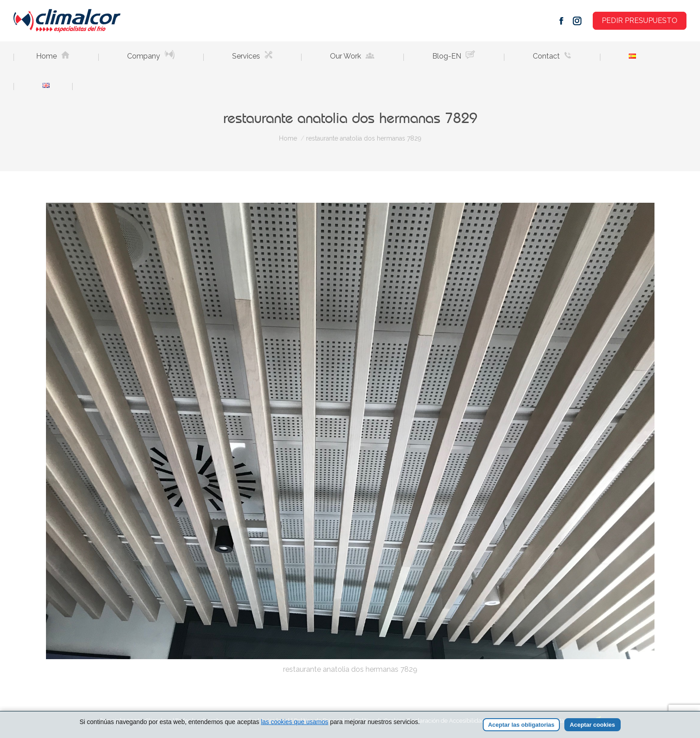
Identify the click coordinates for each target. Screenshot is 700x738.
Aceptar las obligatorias (521, 725)
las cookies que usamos (295, 722)
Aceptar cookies (592, 725)
